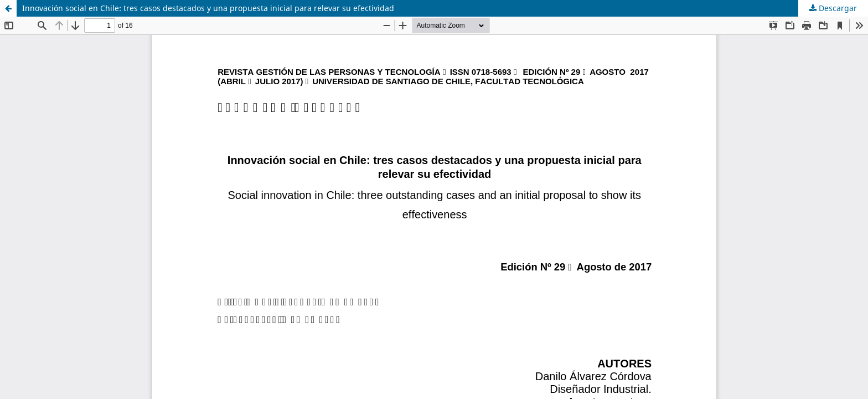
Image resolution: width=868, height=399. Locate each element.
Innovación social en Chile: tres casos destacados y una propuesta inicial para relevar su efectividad (208, 8)
